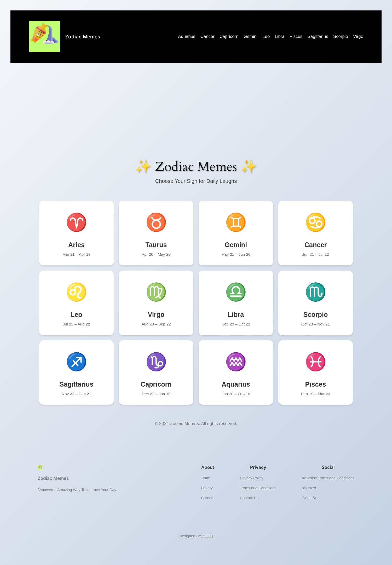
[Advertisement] (196, 115)
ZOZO (207, 536)
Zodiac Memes (83, 37)
